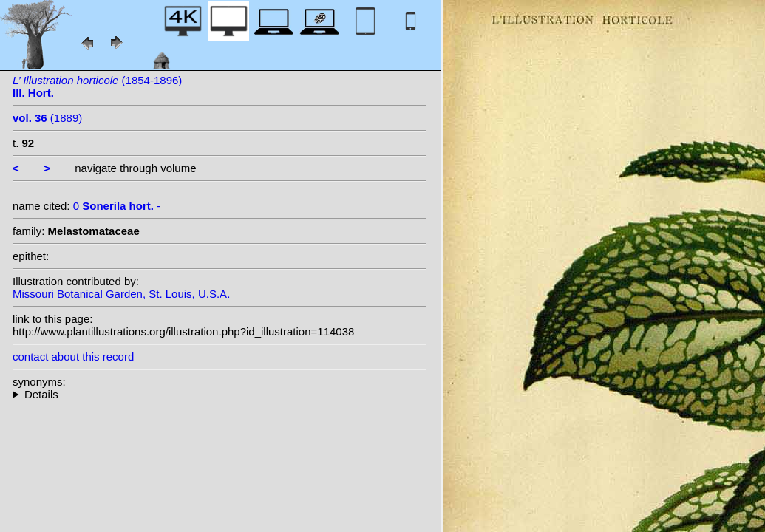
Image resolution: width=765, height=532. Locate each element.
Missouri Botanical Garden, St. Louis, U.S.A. (121, 294)
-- (220, 394)
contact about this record (73, 357)
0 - (117, 206)
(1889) (47, 118)
